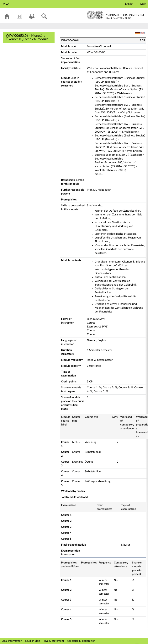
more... (99, 174)
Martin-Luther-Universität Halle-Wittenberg (116, 15)
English (129, 4)
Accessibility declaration (81, 641)
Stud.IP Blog (32, 641)
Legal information (12, 641)
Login (143, 4)
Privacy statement (53, 641)
